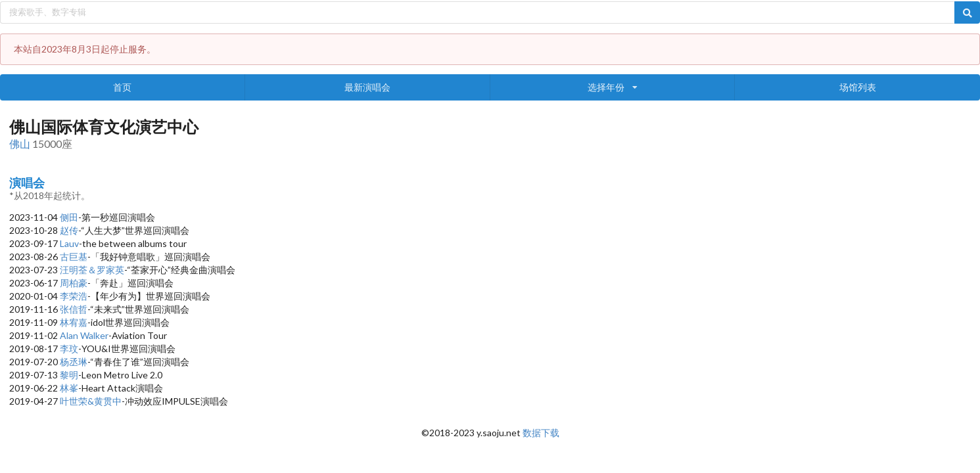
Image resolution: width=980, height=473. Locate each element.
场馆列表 (858, 87)
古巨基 (74, 257)
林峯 (69, 388)
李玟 (69, 349)
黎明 (69, 375)
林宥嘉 (74, 322)
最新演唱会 (367, 87)
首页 (122, 87)
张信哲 (74, 309)
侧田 (69, 217)
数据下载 (541, 433)
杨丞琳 (74, 362)
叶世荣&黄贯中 (91, 401)
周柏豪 (74, 283)
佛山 (20, 144)
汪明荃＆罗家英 (92, 270)
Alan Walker (84, 335)
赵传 (69, 230)
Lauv (69, 243)
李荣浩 (74, 296)
